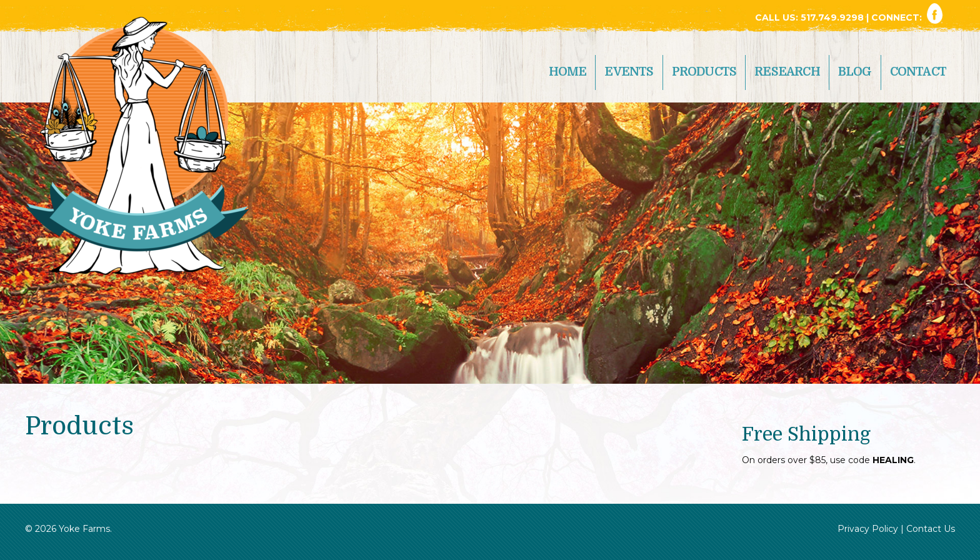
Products (704, 72)
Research (787, 72)
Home (568, 72)
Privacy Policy (868, 529)
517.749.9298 (833, 17)
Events (629, 72)
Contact (918, 72)
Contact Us (931, 529)
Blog (855, 72)
